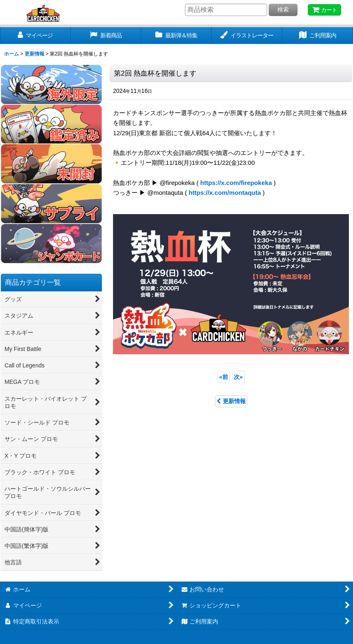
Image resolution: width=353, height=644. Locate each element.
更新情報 (231, 401)
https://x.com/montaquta (225, 193)
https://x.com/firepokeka (236, 183)
